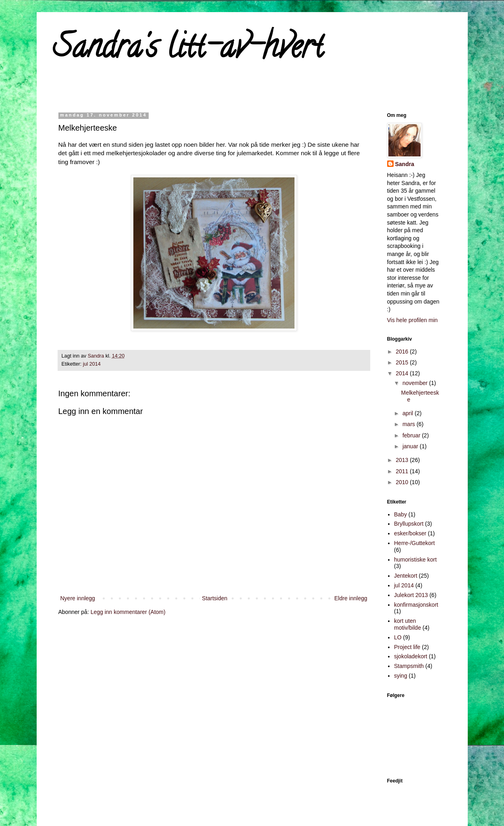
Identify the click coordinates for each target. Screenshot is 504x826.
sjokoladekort (411, 656)
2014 (403, 373)
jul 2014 (92, 364)
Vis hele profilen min (413, 320)
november (416, 383)
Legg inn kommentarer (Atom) (128, 612)
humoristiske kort (415, 560)
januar (411, 446)
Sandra (405, 164)
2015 (403, 362)
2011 (403, 471)
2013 (403, 460)
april (409, 413)
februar (412, 435)
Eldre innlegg (351, 598)
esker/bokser (410, 533)
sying (401, 676)
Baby (400, 514)
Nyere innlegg (78, 598)
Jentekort (406, 576)
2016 (403, 352)
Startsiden (215, 598)
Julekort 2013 (411, 595)
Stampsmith (409, 666)
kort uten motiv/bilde (408, 624)
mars (410, 424)
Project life (407, 647)
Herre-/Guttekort (414, 543)
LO (398, 637)
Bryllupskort (409, 524)
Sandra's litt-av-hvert (188, 50)
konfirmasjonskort (416, 605)
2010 (403, 482)
